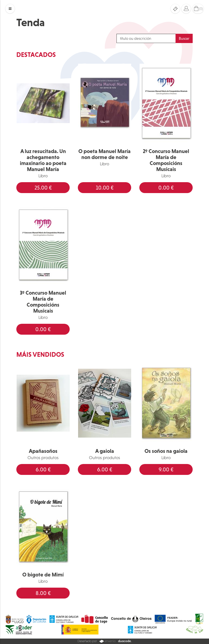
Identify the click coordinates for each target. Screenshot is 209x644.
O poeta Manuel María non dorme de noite (104, 154)
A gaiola (105, 451)
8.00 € (43, 593)
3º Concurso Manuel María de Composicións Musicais (43, 302)
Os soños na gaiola (166, 451)
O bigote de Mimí (43, 575)
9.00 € (166, 469)
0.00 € (166, 188)
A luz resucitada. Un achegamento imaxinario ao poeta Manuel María (43, 160)
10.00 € (105, 188)
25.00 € (43, 188)
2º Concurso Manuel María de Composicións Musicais (166, 160)
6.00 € (43, 469)
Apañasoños (43, 451)
